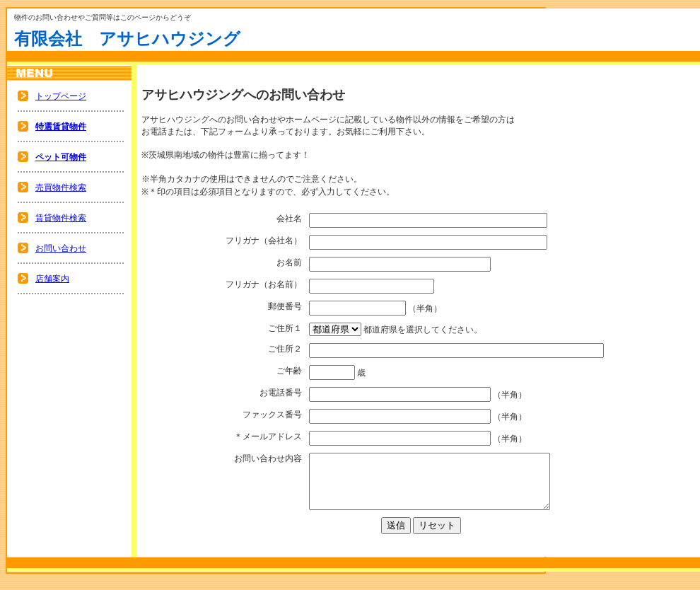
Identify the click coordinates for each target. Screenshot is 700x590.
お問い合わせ (61, 248)
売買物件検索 (61, 187)
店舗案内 (52, 279)
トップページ (61, 96)
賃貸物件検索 (61, 218)
